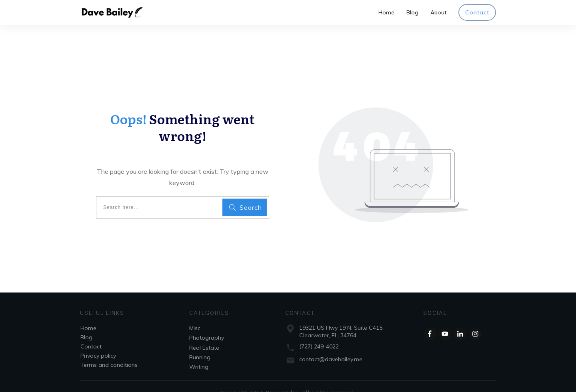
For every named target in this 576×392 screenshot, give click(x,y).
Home (88, 316)
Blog (86, 325)
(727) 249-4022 (319, 334)
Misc (195, 316)
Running (200, 345)
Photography (207, 326)
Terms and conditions (109, 353)
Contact (91, 334)
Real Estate (204, 336)
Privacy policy (98, 344)
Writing (199, 355)
